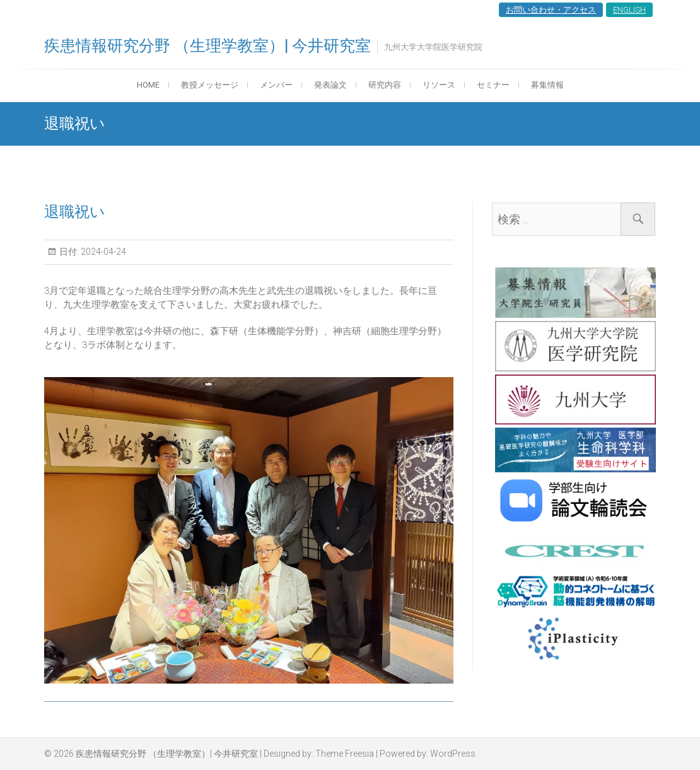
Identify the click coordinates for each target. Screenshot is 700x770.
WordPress (453, 754)
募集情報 (547, 85)
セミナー (493, 85)
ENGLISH (629, 10)
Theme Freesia (345, 754)
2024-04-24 (102, 252)
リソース (439, 85)
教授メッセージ (210, 85)
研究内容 (385, 85)
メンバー (276, 85)
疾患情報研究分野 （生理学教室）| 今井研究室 (207, 46)
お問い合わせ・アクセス (551, 10)
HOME (148, 85)
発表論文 (330, 85)
